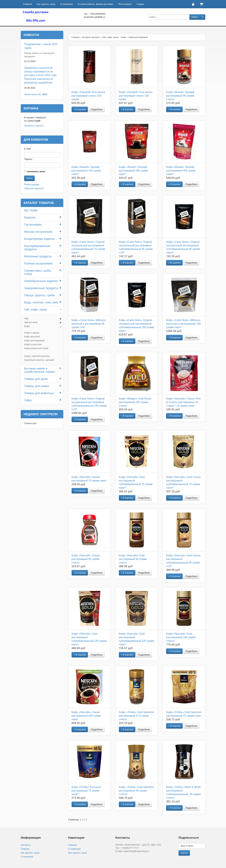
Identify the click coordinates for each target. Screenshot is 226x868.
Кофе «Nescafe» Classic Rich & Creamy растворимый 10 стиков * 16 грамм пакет (183, 402)
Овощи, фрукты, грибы (40, 295)
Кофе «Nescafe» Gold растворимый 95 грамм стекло (133, 559)
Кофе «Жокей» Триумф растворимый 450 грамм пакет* (181, 171)
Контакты (26, 845)
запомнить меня (36, 171)
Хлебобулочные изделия (41, 281)
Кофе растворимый (34, 340)
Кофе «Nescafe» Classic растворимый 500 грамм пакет (86, 716)
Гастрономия (33, 225)
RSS (45, 94)
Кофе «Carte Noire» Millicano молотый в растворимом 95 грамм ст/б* (89, 324)
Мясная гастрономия (38, 232)
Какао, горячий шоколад (37, 356)
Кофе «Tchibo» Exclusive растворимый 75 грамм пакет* (86, 791)
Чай (26, 318)
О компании (67, 4)
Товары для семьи (37, 386)
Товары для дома (36, 379)
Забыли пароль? (34, 188)
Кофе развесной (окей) (36, 348)
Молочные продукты (38, 256)
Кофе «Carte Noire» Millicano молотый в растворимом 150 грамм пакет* (183, 324)
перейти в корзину (34, 126)
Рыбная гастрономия (38, 264)
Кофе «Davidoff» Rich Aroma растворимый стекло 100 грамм (88, 96)
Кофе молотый (32, 337)
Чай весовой (31, 322)
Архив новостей (32, 94)
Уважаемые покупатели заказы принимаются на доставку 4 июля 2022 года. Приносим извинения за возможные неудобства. (41, 75)
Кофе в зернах (32, 333)
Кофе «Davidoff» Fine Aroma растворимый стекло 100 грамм (136, 96)
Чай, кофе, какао (36, 310)
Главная (27, 4)
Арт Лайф (31, 210)
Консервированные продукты (37, 248)
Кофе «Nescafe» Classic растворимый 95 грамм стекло (86, 559)
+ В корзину (80, 109)
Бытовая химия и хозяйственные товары (40, 370)
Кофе (27, 326)
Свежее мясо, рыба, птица (38, 272)
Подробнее (97, 109)
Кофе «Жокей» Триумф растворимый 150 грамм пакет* (86, 171)
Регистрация (125, 4)
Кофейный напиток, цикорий (39, 360)
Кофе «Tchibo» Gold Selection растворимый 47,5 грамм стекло (136, 716)
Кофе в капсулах (33, 344)
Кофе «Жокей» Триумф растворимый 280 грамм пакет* (133, 171)
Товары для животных (39, 393)
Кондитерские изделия (39, 239)
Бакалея (30, 217)
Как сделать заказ (46, 4)
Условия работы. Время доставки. (96, 4)
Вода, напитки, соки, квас (41, 302)
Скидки (140, 4)
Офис (28, 400)
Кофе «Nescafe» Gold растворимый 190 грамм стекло (181, 637)
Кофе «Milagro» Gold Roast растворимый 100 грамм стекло (135, 402)
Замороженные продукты (41, 288)
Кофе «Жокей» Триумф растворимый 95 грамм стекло (180, 96)
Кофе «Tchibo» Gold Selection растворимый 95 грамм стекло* (136, 791)
